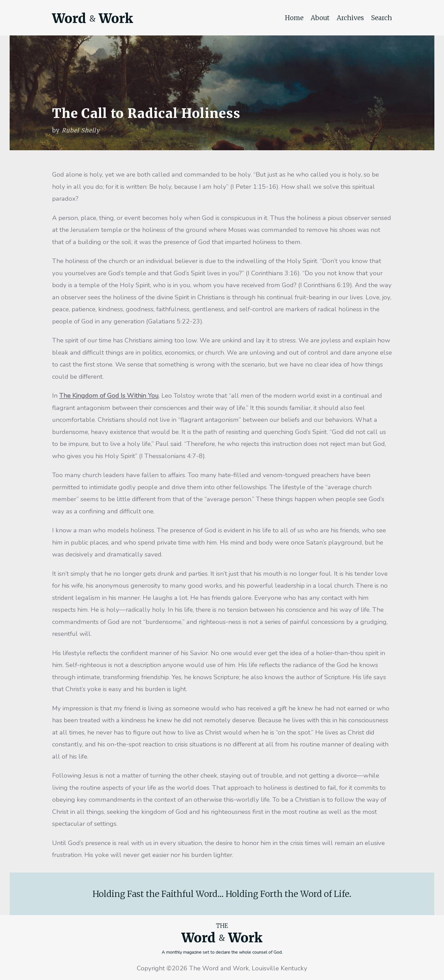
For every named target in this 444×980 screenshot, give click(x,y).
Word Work (93, 18)
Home (294, 18)
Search (381, 18)
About (320, 18)
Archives (350, 18)
